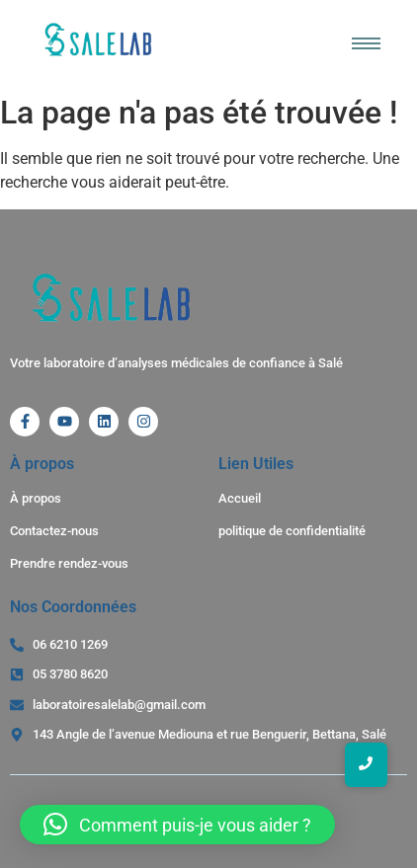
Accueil (240, 498)
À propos (36, 498)
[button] (177, 825)
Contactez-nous (54, 531)
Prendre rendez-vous (69, 563)
